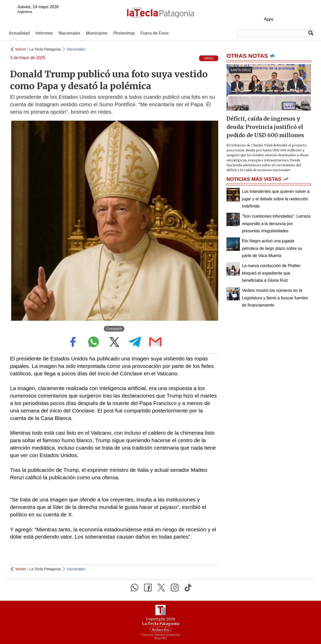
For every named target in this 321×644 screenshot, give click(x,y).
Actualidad (19, 33)
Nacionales (69, 33)
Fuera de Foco (154, 33)
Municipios (97, 33)
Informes (44, 33)
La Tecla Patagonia (45, 49)
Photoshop (124, 33)
